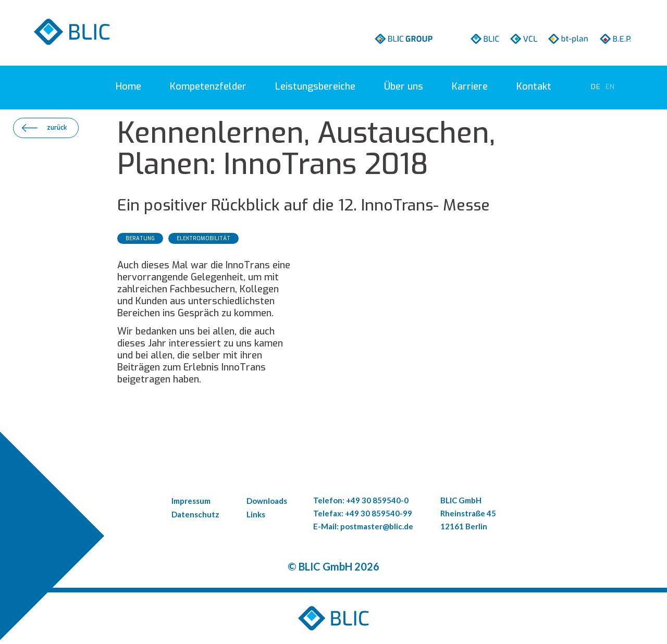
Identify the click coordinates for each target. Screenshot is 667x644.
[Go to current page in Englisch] (610, 87)
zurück (57, 128)
